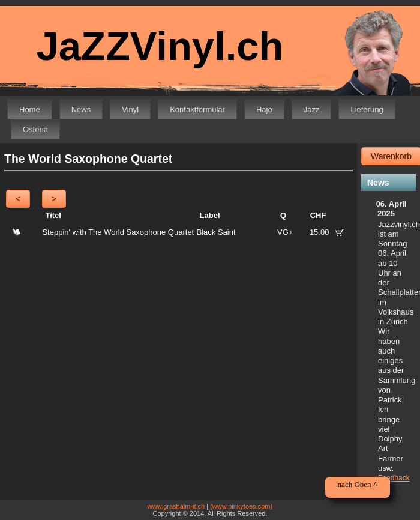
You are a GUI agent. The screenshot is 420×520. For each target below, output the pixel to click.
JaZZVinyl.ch (160, 46)
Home (30, 110)
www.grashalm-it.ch (176, 506)
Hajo (264, 110)
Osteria (35, 129)
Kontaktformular (197, 110)
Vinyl (130, 110)
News (81, 110)
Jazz (312, 110)
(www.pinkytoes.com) (241, 506)
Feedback (394, 478)
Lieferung (367, 110)
